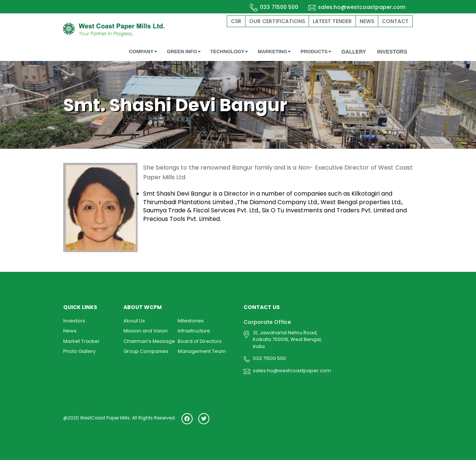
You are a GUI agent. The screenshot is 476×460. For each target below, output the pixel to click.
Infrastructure (194, 331)
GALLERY (354, 52)
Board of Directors (200, 341)
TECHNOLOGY (229, 52)
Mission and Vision (146, 331)
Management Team (202, 351)
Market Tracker (81, 341)
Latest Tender (332, 21)
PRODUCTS (316, 52)
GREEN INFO (184, 52)
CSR (236, 21)
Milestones (191, 321)
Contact (395, 21)
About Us (134, 321)
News (367, 21)
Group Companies (146, 351)
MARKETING (274, 52)
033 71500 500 (274, 7)
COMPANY (143, 52)
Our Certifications (277, 21)
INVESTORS (392, 52)
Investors (74, 321)
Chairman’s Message (149, 341)
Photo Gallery (79, 351)
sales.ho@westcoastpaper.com (357, 7)
